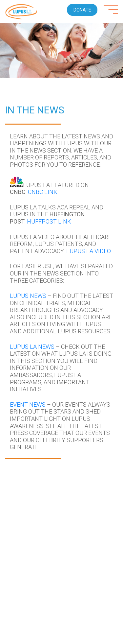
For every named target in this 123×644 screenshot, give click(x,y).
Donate (82, 10)
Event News (28, 405)
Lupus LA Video (89, 251)
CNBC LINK (43, 192)
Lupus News (28, 296)
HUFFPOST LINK (49, 221)
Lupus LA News (32, 347)
